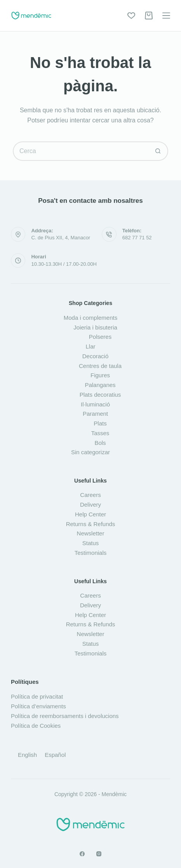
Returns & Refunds (91, 524)
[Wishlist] (131, 16)
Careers (90, 495)
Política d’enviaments (38, 706)
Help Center (90, 514)
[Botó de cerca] (158, 151)
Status (91, 543)
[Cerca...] (81, 151)
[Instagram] (99, 854)
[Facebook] (82, 854)
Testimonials (91, 553)
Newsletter (91, 533)
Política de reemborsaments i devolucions (65, 716)
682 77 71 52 (137, 238)
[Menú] (166, 16)
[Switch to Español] (55, 755)
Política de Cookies (36, 726)
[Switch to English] (27, 755)
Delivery (90, 505)
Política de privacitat (37, 696)
